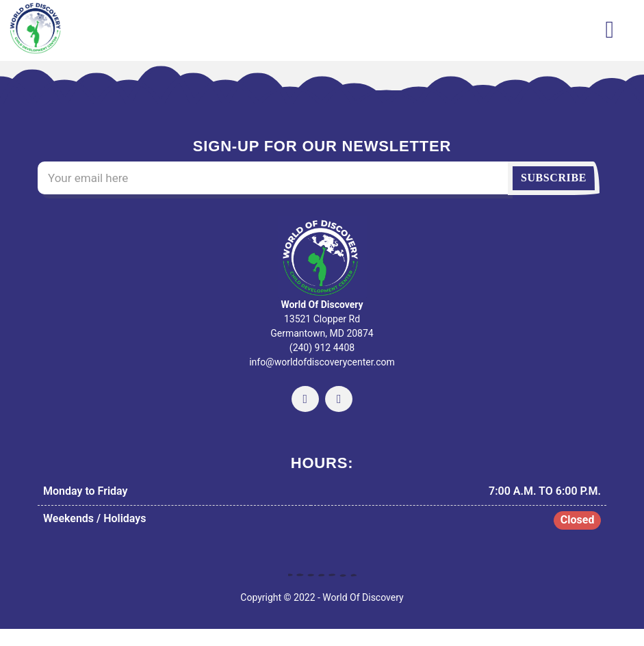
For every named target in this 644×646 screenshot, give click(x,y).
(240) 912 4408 (322, 348)
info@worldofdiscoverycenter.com (322, 362)
